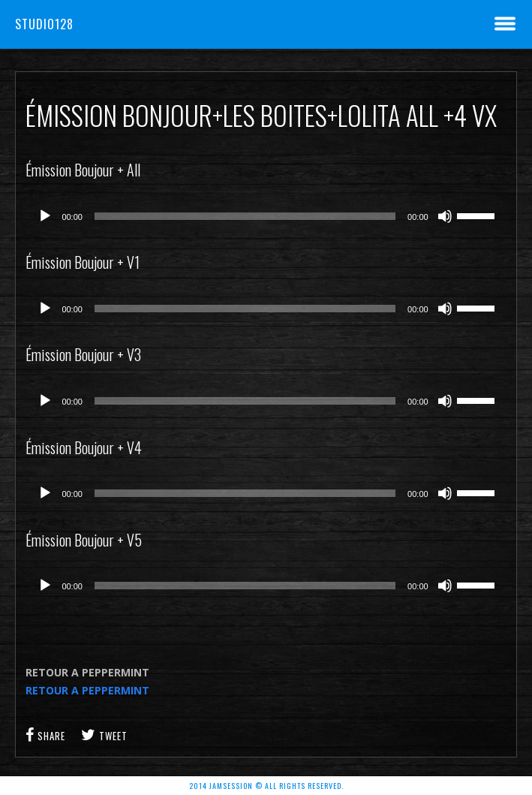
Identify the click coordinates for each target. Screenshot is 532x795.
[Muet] (445, 216)
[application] (266, 216)
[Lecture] (45, 216)
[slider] (245, 216)
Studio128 (44, 24)
